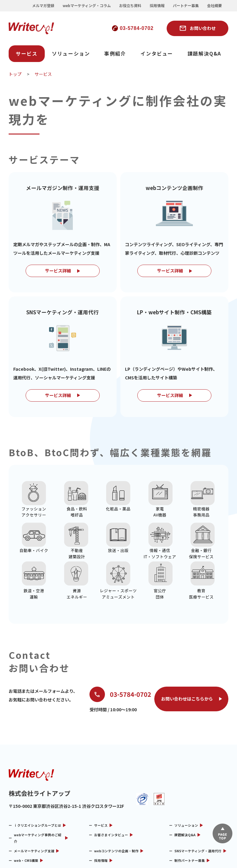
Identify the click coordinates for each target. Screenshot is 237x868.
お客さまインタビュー (111, 779)
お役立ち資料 (130, 6)
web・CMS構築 (26, 805)
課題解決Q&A (204, 54)
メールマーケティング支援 (34, 795)
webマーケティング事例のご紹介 (38, 783)
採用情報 (157, 6)
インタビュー (157, 54)
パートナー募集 (186, 6)
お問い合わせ (203, 28)
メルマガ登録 (43, 6)
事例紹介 (115, 54)
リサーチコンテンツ (109, 814)
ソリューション (71, 54)
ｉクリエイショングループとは (37, 770)
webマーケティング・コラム (87, 6)
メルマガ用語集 (26, 824)
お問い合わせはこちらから (187, 643)
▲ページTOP (222, 833)
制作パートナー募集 (190, 805)
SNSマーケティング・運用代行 (198, 795)
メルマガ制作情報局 (190, 814)
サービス (27, 54)
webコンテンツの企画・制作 (116, 795)
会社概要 (214, 6)
